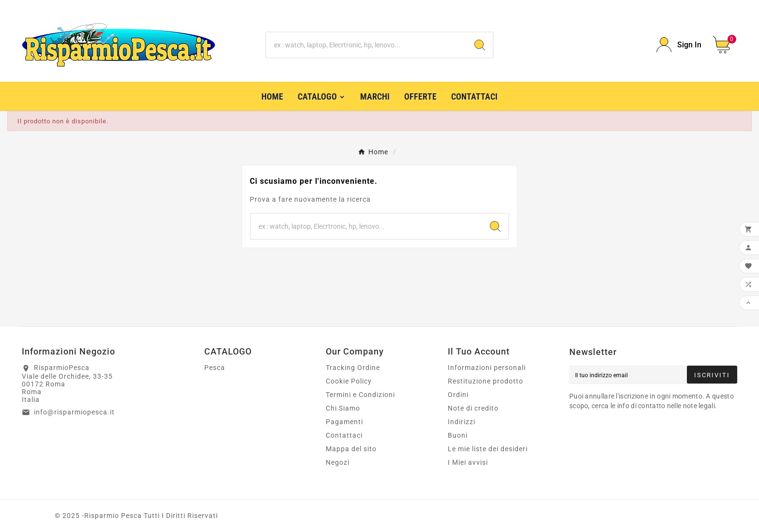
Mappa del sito (351, 449)
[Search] (480, 45)
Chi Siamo (343, 408)
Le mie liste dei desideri (488, 449)
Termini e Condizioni (360, 395)
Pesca (215, 368)
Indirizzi (462, 422)
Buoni (458, 435)
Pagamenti (344, 422)
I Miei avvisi (468, 462)
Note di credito (473, 408)
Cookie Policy (349, 381)
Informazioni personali (487, 368)
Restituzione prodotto (486, 381)
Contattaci (344, 435)
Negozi (338, 462)
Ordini (458, 395)
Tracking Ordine (353, 368)
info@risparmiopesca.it (74, 412)
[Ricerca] (367, 45)
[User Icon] (679, 45)
